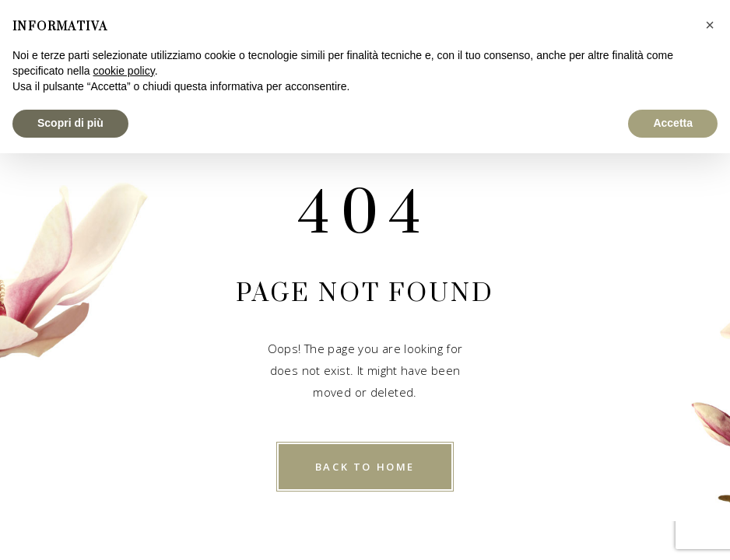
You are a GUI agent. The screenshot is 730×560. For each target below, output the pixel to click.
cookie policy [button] (124, 71)
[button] (710, 25)
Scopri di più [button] (70, 123)
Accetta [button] (673, 123)
